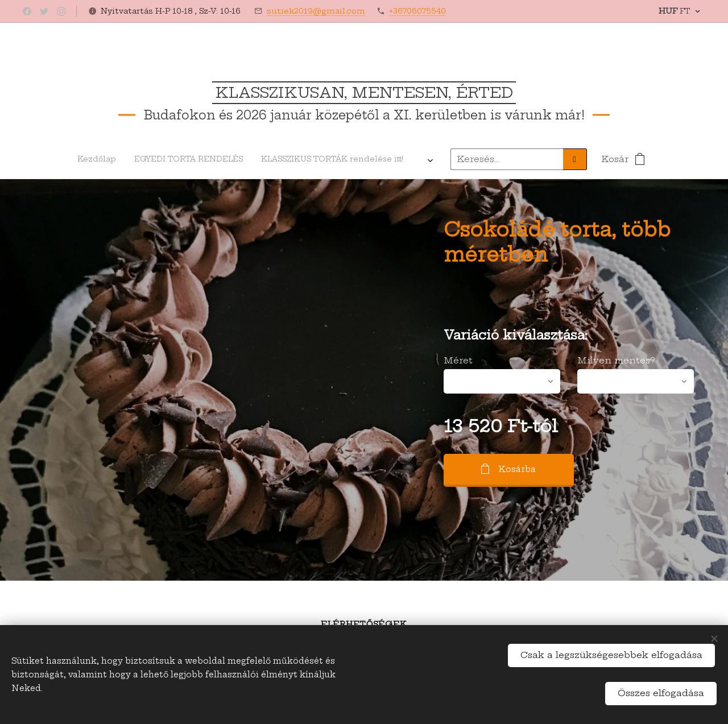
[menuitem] (140, 159)
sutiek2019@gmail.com (316, 11)
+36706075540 (417, 11)
